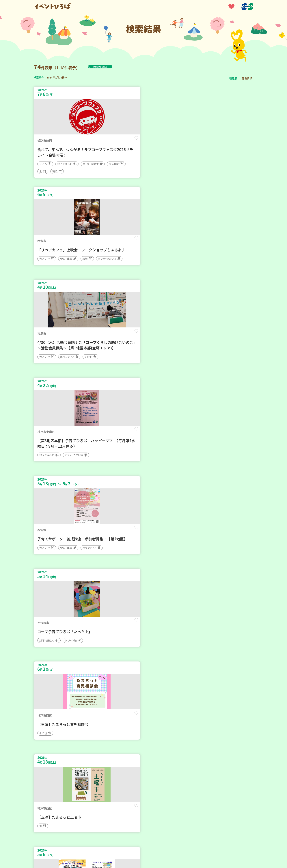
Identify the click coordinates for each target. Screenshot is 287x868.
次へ (165, 758)
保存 (95, 141)
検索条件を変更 (109, 67)
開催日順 (247, 78)
